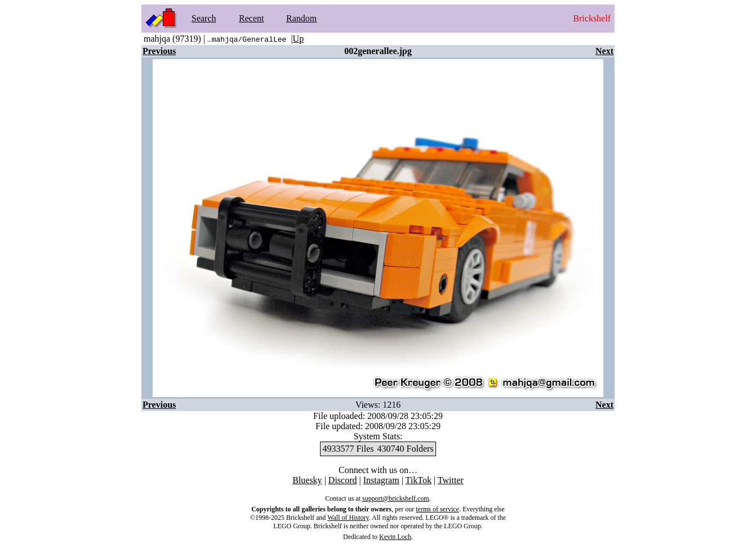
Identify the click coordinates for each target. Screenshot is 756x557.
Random (301, 18)
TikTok (419, 480)
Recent (251, 18)
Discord (343, 480)
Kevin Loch (395, 537)
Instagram (381, 480)
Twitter (451, 480)
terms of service (437, 509)
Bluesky (307, 480)
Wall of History (348, 518)
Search (204, 18)
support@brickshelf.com (396, 498)
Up (299, 39)
